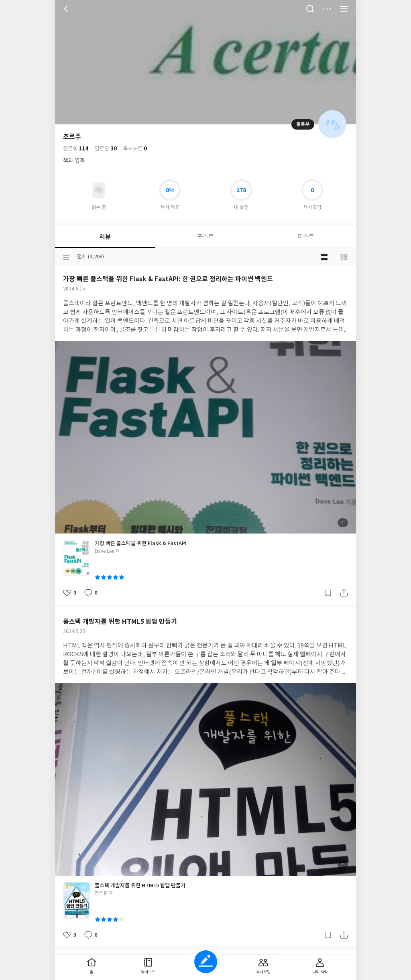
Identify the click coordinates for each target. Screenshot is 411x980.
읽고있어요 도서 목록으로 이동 (99, 190)
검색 (310, 9)
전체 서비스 (344, 9)
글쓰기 (206, 962)
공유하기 (344, 593)
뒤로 (67, 9)
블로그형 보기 (324, 257)
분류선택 (66, 257)
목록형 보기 (344, 257)
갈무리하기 (328, 593)
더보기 (327, 9)
